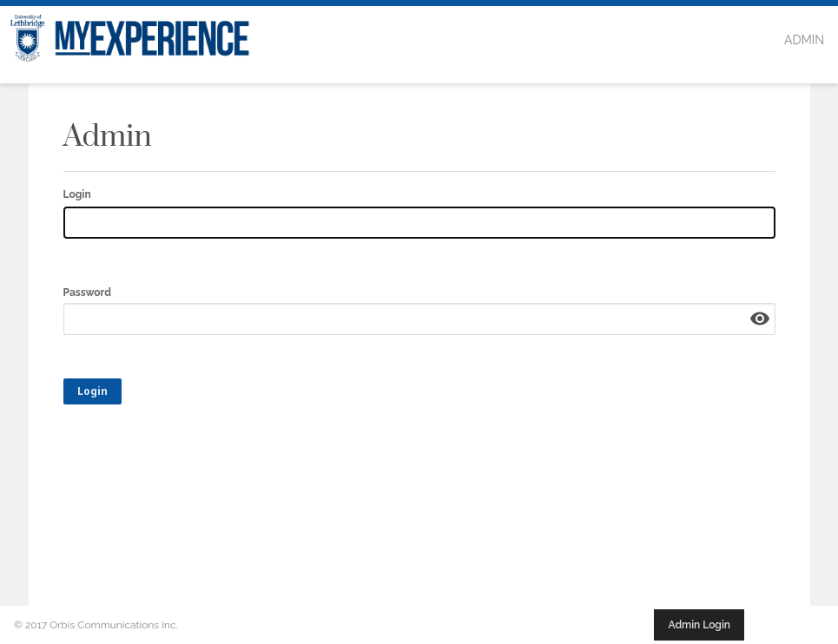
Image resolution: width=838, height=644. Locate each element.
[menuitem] (804, 42)
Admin (804, 40)
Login (77, 194)
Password (87, 292)
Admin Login (699, 625)
